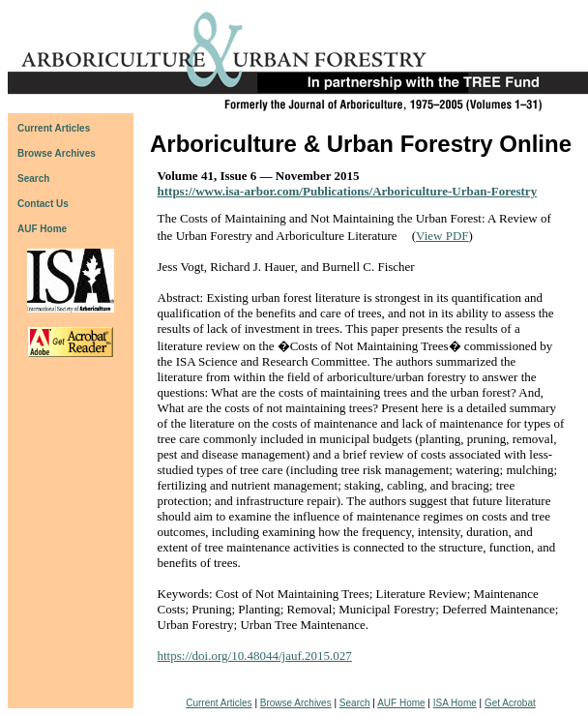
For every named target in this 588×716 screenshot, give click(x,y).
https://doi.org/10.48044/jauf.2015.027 (255, 656)
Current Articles (219, 703)
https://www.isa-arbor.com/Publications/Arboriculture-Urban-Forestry (348, 191)
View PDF (442, 236)
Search (355, 703)
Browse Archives (296, 703)
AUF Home (42, 229)
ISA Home (455, 703)
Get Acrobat (510, 703)
